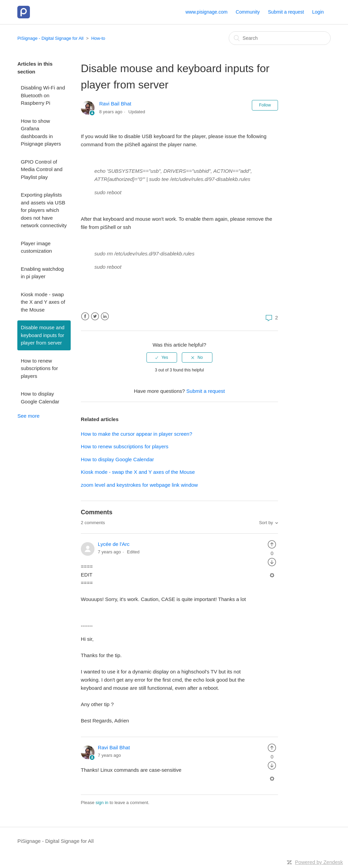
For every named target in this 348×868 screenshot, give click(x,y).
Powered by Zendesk (319, 862)
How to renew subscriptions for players (39, 368)
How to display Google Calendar (40, 398)
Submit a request (286, 12)
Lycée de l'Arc (114, 544)
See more (28, 416)
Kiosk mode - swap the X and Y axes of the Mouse (43, 302)
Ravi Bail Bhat (115, 104)
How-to (98, 38)
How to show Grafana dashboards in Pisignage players (41, 132)
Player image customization (36, 247)
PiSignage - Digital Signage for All (50, 38)
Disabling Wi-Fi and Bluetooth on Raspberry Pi (43, 95)
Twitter (95, 316)
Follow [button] (265, 105)
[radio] (162, 357)
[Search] (280, 38)
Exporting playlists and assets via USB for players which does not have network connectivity (44, 210)
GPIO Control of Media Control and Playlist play (42, 169)
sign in (102, 803)
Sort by (266, 523)
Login (318, 12)
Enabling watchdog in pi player (42, 273)
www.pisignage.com (207, 12)
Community (248, 12)
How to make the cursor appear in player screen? (137, 434)
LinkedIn (105, 316)
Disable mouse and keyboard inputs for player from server (42, 335)
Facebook (85, 316)
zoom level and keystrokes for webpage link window (139, 485)
